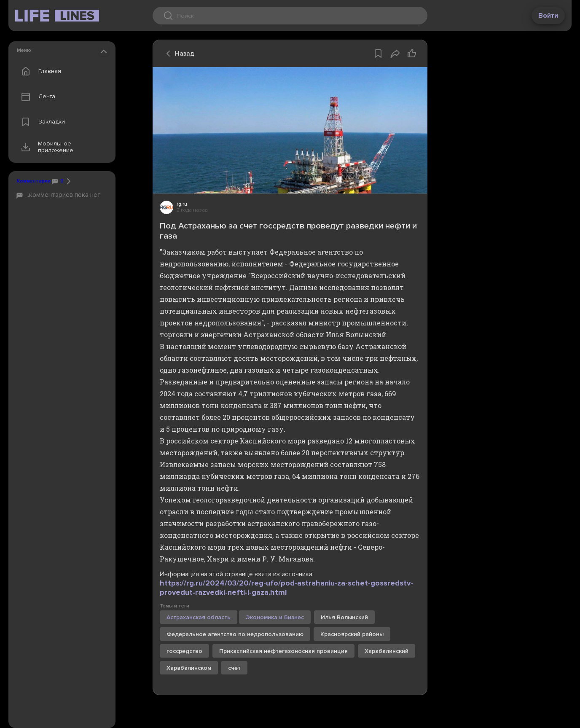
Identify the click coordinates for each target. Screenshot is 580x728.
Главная (39, 71)
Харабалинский (387, 651)
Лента (36, 97)
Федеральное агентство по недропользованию (235, 634)
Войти (548, 16)
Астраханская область (199, 617)
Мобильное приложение (45, 147)
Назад (178, 54)
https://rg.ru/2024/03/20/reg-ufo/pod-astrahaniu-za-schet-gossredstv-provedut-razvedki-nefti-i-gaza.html (286, 588)
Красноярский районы (352, 634)
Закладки (41, 122)
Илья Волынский (344, 617)
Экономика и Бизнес (275, 617)
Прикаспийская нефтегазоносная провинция (283, 651)
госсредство (184, 651)
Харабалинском (189, 668)
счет (234, 668)
